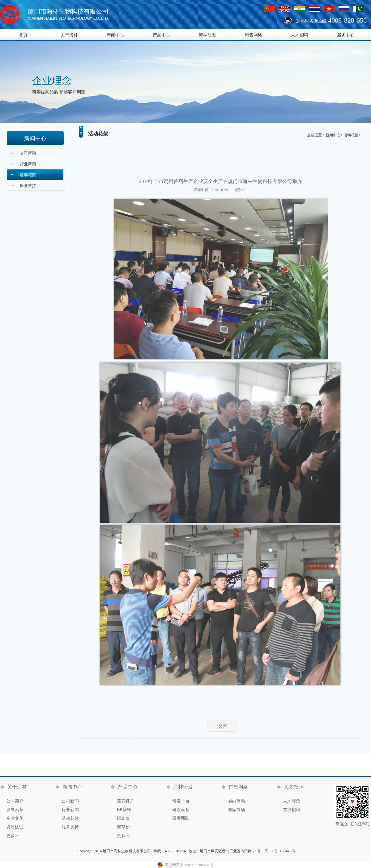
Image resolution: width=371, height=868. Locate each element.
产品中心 (161, 35)
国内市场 (236, 801)
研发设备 (181, 810)
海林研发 (207, 35)
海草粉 (123, 827)
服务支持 (28, 186)
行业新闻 (28, 164)
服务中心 (346, 35)
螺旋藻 (123, 818)
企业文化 (15, 818)
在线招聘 (292, 810)
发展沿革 (15, 810)
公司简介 (15, 801)
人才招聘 (300, 35)
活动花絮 (28, 175)
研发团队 (181, 818)
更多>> (13, 836)
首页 (23, 35)
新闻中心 (115, 35)
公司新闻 (28, 153)
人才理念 (292, 801)
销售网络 (254, 35)
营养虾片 (126, 801)
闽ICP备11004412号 (280, 851)
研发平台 (181, 801)
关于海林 (69, 35)
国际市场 (236, 810)
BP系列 (124, 810)
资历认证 (15, 827)
